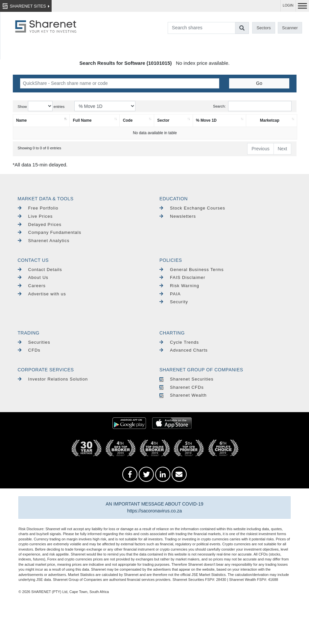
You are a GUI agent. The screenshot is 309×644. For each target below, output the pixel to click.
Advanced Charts (184, 350)
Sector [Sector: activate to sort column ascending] (163, 120)
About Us (33, 277)
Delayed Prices (40, 224)
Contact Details (40, 270)
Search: (252, 106)
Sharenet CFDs (182, 387)
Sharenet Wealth (183, 395)
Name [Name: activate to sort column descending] (21, 120)
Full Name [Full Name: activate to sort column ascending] (82, 120)
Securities (34, 342)
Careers (32, 286)
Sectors (263, 28)
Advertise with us (42, 294)
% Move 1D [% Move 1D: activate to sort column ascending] (206, 120)
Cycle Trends (179, 342)
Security (174, 302)
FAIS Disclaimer (182, 277)
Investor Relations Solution (53, 379)
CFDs (29, 350)
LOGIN (288, 5)
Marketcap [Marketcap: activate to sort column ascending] (270, 120)
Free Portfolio (38, 208)
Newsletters (178, 216)
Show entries (41, 106)
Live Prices (35, 216)
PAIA (170, 294)
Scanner (290, 28)
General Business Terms (191, 270)
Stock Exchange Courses (192, 208)
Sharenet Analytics (44, 241)
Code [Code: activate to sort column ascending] (128, 120)
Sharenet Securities (187, 379)
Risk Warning (179, 286)
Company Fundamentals (50, 232)
